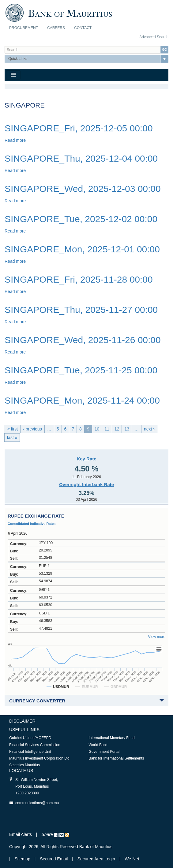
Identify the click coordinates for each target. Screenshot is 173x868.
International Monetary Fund (112, 738)
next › (149, 429)
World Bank (98, 745)
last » (12, 438)
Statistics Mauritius (24, 765)
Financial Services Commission (35, 745)
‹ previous (32, 429)
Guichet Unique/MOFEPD (30, 738)
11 (107, 429)
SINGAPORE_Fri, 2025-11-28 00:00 (79, 279)
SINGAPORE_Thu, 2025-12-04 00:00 (81, 158)
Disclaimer (22, 721)
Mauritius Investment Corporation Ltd (39, 758)
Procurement (24, 28)
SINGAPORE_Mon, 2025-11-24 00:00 (82, 400)
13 (127, 429)
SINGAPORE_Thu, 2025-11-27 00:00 (81, 310)
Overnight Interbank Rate (86, 484)
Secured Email (54, 859)
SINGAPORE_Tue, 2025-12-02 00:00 (81, 219)
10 (97, 429)
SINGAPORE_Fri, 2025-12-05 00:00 (79, 128)
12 (117, 429)
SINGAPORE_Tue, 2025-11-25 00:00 (81, 370)
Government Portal (104, 752)
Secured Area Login (96, 859)
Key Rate (86, 459)
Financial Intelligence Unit (30, 752)
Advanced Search (154, 37)
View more (157, 637)
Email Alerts (21, 834)
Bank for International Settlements (117, 758)
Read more (15, 140)
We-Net (132, 859)
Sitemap (23, 859)
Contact (83, 28)
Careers (56, 28)
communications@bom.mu (37, 803)
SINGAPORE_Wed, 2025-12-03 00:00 (83, 189)
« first (13, 429)
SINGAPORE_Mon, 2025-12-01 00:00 (82, 249)
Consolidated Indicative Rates (32, 524)
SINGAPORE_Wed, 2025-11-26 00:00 (83, 340)
